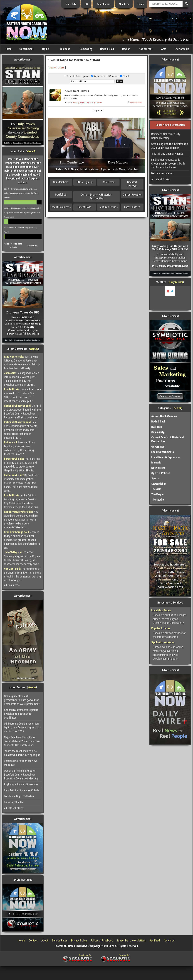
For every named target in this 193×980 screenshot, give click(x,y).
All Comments (12, 585)
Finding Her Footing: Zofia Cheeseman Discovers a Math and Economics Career (168, 164)
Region (126, 49)
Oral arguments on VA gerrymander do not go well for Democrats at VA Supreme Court (22, 700)
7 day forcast (176, 282)
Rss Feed (155, 940)
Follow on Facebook (102, 940)
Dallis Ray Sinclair (14, 802)
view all (31, 151)
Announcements (136, 102)
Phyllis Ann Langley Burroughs (21, 784)
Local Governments (163, 452)
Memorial (157, 462)
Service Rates (60, 940)
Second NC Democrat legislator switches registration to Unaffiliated (22, 714)
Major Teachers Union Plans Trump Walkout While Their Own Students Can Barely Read (22, 741)
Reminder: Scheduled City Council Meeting (166, 136)
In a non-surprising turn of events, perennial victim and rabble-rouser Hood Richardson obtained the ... (21, 430)
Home (8, 49)
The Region (158, 494)
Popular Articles (161, 628)
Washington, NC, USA (170, 298)
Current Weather (132, 195)
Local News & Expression (166, 457)
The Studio (158, 500)
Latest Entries (132, 207)
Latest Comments (61, 207)
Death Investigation (162, 173)
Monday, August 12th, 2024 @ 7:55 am (87, 103)
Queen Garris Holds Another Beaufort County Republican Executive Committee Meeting (21, 775)
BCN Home (108, 182)
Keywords (169, 940)
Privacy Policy (79, 940)
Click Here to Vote (13, 244)
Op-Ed (46, 49)
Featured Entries (108, 207)
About (45, 940)
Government (26, 49)
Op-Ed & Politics (161, 473)
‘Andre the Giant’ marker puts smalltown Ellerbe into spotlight (22, 753)
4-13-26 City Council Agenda (167, 154)
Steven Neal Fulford (76, 91)
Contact (33, 940)
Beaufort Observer (132, 184)
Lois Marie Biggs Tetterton (19, 796)
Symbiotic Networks (163, 642)
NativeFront (146, 49)
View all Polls (32, 246)
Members (124, 4)
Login (141, 4)
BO (86, 4)
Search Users (57, 67)
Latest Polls (85, 207)
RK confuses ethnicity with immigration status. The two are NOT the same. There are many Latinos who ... (21, 483)
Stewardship (182, 49)
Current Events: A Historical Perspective (96, 196)
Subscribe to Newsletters (131, 940)
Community (86, 49)
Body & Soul (107, 49)
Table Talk (71, 4)
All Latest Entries (14, 808)
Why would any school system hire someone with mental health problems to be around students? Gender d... (21, 520)
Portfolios (61, 195)
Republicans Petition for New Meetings (20, 763)
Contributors (103, 4)
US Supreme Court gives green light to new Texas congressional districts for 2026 (23, 727)
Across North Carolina (164, 416)
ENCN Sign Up (85, 182)
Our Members (61, 182)
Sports (155, 478)
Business (65, 49)
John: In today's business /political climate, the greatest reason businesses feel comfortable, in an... (22, 540)
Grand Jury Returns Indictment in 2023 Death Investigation (170, 146)
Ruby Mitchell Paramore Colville (22, 790)
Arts (164, 49)
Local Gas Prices (161, 610)
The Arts (156, 489)
